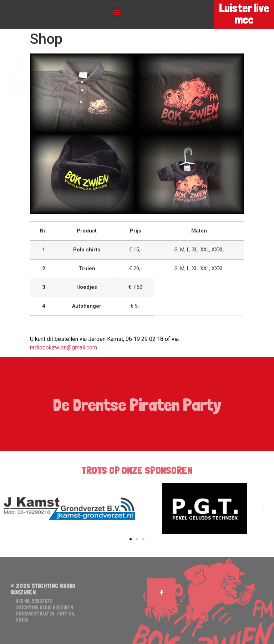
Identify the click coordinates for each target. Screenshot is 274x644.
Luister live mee (244, 14)
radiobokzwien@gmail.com (64, 347)
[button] (117, 12)
